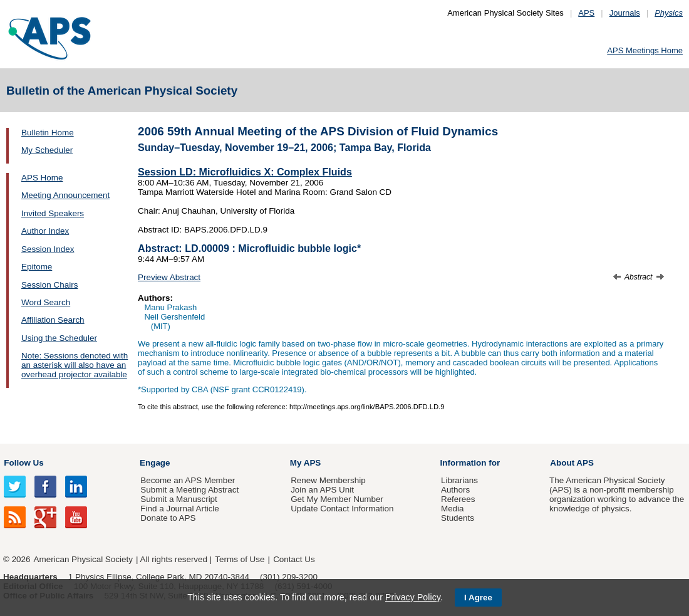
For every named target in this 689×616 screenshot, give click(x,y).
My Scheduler (47, 150)
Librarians (459, 480)
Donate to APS (168, 518)
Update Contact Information (342, 509)
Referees (458, 499)
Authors (455, 490)
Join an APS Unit (322, 490)
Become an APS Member (188, 480)
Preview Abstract (169, 277)
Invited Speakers (53, 213)
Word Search (46, 302)
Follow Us (23, 463)
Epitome (37, 267)
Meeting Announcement (65, 195)
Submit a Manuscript (179, 499)
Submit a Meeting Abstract (189, 490)
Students (458, 518)
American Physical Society (83, 559)
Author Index (45, 231)
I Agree (478, 598)
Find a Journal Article (179, 509)
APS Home (42, 178)
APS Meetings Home (645, 50)
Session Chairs (49, 285)
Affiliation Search (53, 320)
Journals (625, 13)
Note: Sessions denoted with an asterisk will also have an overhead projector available (75, 365)
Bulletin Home (48, 133)
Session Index (48, 249)
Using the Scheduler (59, 338)
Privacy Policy (413, 597)
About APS (572, 463)
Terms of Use (240, 559)
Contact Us (294, 559)
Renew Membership (328, 480)
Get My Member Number (337, 499)
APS (586, 13)
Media (453, 509)
